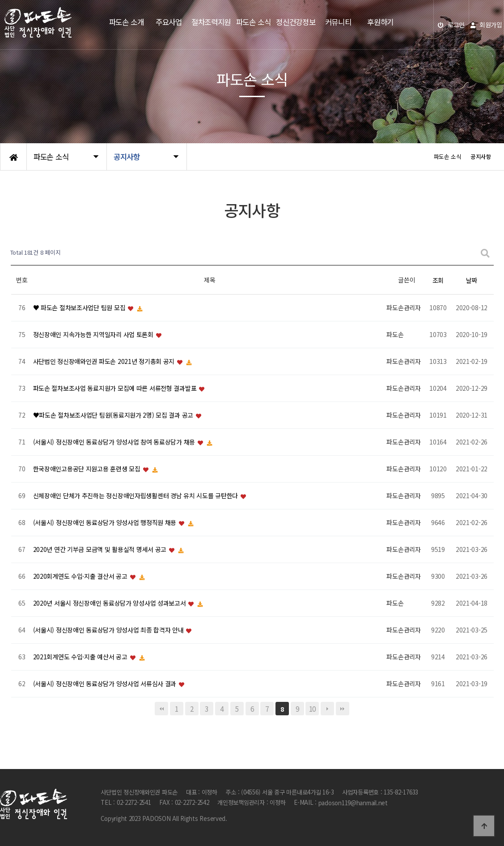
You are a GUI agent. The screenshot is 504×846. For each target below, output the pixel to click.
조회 (438, 280)
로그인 (451, 25)
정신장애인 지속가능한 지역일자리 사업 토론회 (94, 335)
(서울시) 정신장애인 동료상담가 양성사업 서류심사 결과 (106, 684)
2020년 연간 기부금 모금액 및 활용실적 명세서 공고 (101, 550)
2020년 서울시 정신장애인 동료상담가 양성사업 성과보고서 (110, 603)
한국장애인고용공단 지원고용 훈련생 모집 (88, 469)
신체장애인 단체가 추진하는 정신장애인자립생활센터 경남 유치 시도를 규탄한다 (136, 496)
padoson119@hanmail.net (353, 803)
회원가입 (486, 25)
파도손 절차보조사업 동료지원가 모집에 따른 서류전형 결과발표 (116, 389)
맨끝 (343, 709)
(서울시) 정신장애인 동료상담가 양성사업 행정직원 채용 (106, 523)
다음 (327, 709)
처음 (161, 709)
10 (312, 709)
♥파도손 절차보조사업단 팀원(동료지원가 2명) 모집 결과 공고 (114, 415)
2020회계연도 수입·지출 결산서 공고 (81, 577)
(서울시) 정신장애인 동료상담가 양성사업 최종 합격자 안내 (109, 630)
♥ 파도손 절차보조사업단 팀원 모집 (80, 308)
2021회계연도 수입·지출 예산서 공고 (81, 657)
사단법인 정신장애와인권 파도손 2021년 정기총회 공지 (105, 362)
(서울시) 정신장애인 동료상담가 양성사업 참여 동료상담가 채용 (115, 442)
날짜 (472, 280)
